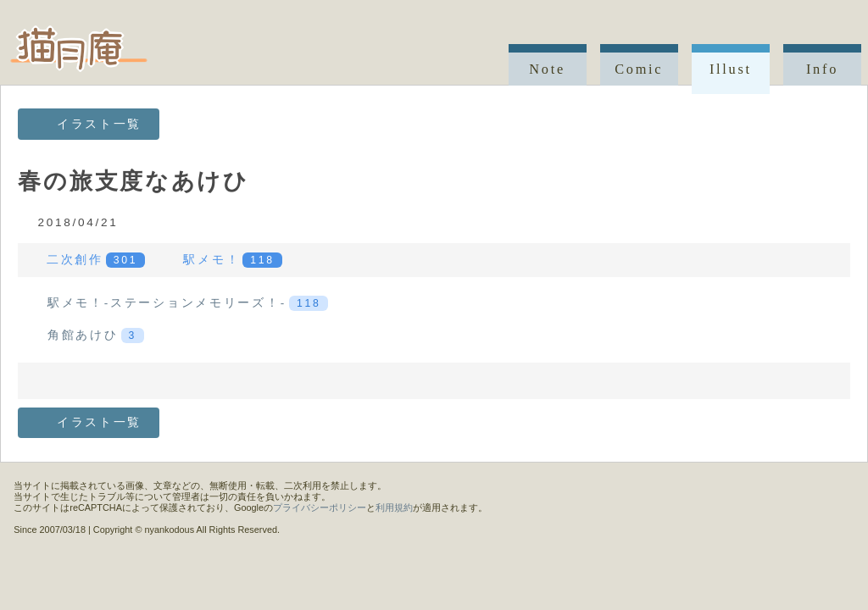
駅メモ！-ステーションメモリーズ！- (188, 303)
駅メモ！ (232, 260)
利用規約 (394, 507)
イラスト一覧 (99, 124)
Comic (639, 69)
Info (822, 69)
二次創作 (96, 260)
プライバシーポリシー (320, 507)
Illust (731, 69)
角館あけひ (96, 335)
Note (547, 69)
